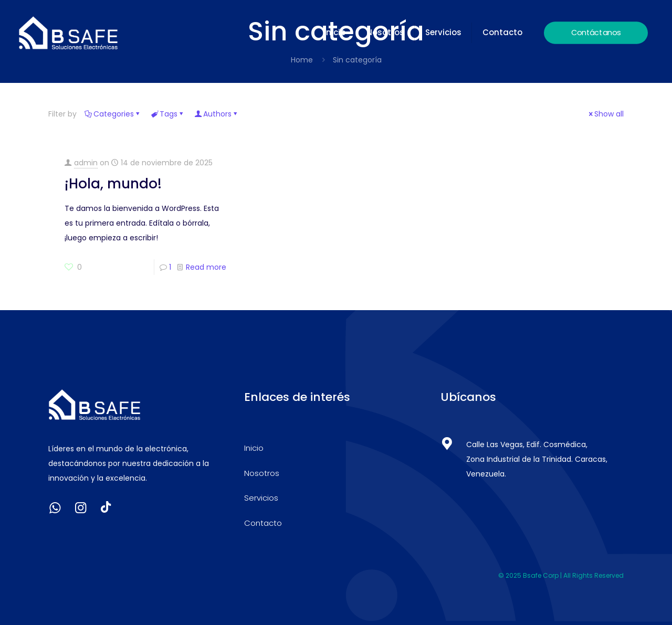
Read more (206, 267)
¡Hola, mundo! (113, 184)
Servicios (261, 498)
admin (86, 163)
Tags (168, 114)
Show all (605, 114)
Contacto (263, 523)
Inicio (254, 448)
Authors (217, 114)
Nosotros (262, 473)
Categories (113, 114)
